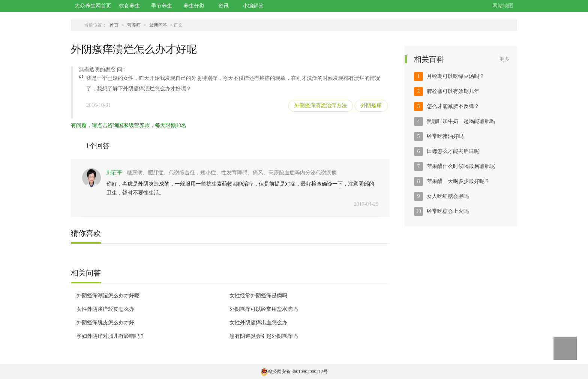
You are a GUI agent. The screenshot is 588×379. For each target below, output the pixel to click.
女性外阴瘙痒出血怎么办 (258, 323)
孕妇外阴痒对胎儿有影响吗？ (111, 336)
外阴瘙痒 (371, 106)
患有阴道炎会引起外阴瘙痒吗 (264, 336)
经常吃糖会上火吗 (448, 211)
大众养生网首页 (93, 6)
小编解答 (253, 6)
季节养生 (162, 6)
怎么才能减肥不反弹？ (453, 106)
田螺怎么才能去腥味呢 (453, 151)
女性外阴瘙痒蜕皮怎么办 (105, 309)
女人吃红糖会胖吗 (448, 196)
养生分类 (194, 6)
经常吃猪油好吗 (445, 136)
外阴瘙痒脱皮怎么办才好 (105, 323)
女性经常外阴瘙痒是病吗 (258, 296)
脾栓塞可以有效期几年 (453, 91)
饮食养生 (129, 6)
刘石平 (114, 173)
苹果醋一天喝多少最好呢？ (458, 181)
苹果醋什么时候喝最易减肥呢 (461, 166)
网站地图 (503, 6)
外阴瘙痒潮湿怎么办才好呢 (108, 296)
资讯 (223, 6)
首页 (114, 25)
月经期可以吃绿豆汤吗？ (456, 76)
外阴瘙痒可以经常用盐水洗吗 (264, 309)
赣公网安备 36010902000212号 (294, 372)
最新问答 (158, 25)
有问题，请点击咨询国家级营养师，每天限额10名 (129, 125)
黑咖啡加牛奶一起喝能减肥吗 (461, 121)
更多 (504, 59)
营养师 (134, 25)
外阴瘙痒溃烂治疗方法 (321, 106)
